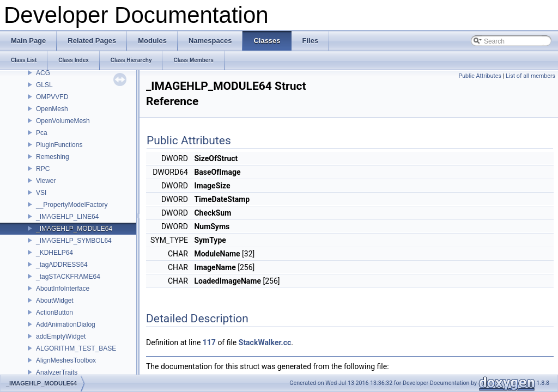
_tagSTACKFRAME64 (68, 277)
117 (209, 342)
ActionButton (54, 313)
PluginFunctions (59, 145)
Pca (42, 133)
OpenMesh (52, 109)
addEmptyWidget (61, 336)
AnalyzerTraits (57, 372)
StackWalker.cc (265, 342)
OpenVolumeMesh (63, 121)
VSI (41, 193)
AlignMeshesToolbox (66, 360)
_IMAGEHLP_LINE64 (67, 217)
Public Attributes (480, 76)
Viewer (46, 181)
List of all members (530, 76)
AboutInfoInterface (63, 289)
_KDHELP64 (54, 253)
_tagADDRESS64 (62, 265)
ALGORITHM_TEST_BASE (76, 348)
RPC (43, 169)
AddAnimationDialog (66, 324)
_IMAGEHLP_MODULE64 (74, 229)
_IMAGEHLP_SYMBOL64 (74, 241)
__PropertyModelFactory (72, 205)
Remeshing (53, 157)
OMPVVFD (52, 97)
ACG (43, 73)
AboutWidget (55, 301)
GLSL (44, 85)
